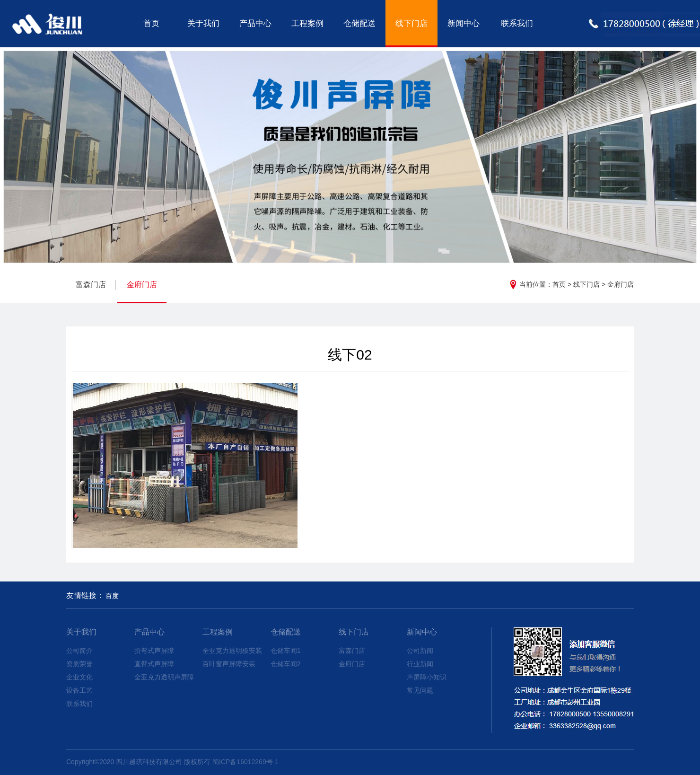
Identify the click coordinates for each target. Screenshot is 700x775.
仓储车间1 (286, 651)
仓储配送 (359, 23)
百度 (112, 596)
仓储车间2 (286, 664)
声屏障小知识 (427, 677)
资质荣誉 (79, 664)
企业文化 (79, 677)
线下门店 (411, 23)
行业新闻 (420, 664)
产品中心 (255, 23)
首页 (151, 23)
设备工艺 (79, 690)
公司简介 (79, 651)
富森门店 (91, 285)
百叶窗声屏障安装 (229, 664)
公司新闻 (420, 651)
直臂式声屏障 (154, 664)
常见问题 (420, 690)
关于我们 (203, 23)
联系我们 (517, 23)
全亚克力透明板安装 (232, 651)
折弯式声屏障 (154, 651)
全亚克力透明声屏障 (164, 677)
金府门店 (621, 284)
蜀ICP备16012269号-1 (245, 762)
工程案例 (307, 23)
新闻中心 (464, 23)
